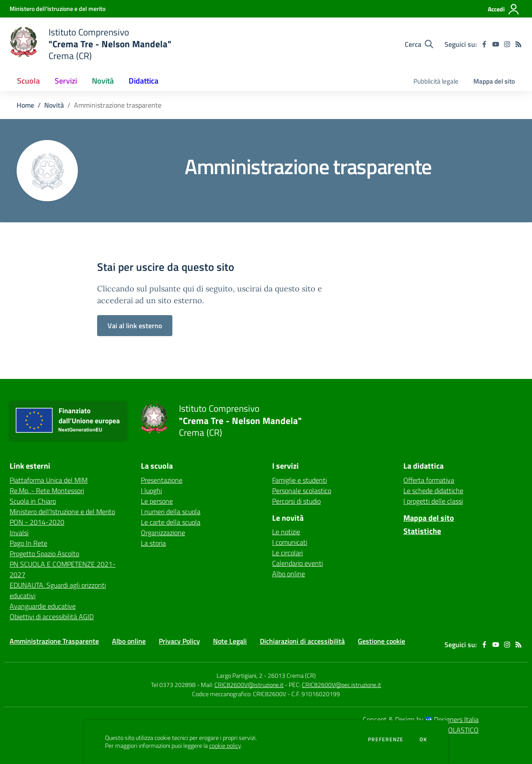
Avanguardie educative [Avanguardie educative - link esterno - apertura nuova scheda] (43, 606)
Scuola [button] (28, 81)
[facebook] (484, 44)
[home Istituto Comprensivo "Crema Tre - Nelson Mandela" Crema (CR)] (91, 44)
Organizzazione (163, 533)
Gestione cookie (381, 641)
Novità (54, 105)
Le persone (157, 501)
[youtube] (496, 44)
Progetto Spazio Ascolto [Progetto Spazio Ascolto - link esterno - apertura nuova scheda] (44, 554)
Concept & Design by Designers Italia (421, 719)
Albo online (289, 574)
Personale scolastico (302, 491)
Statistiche (422, 531)
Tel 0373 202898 (173, 685)
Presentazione (162, 480)
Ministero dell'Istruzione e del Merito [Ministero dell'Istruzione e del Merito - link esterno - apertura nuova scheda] (62, 512)
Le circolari (287, 553)
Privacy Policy (179, 641)
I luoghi (151, 491)
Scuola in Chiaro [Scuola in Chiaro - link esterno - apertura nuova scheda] (33, 501)
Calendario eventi (297, 563)
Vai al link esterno (135, 326)
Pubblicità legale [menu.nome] (436, 81)
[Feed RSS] (518, 44)
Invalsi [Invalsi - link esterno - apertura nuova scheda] (19, 533)
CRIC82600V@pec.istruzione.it (341, 685)
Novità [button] (103, 81)
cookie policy (225, 746)
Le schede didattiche (433, 491)
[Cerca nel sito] (419, 44)
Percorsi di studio (296, 501)
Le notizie (286, 532)
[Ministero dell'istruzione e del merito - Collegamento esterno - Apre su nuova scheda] (58, 9)
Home (25, 105)
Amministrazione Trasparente (54, 641)
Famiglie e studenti (299, 480)
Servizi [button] (66, 81)
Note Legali (230, 641)
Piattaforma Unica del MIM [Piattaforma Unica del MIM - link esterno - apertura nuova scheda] (49, 480)
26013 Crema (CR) (292, 675)
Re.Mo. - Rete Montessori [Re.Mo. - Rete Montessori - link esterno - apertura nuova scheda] (47, 491)
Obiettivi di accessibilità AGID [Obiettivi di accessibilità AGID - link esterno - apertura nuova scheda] (52, 617)
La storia (153, 543)
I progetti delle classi (433, 501)
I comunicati (290, 542)
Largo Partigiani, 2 (240, 675)
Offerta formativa (429, 480)
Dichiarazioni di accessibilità (302, 641)
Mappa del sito (494, 81)
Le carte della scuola (171, 522)
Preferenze (386, 739)
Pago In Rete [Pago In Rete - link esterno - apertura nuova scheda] (28, 543)
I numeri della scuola (171, 512)
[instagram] (507, 44)
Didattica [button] (143, 81)
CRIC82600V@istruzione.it (249, 685)
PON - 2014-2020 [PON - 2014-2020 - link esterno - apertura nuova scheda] (37, 522)
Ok (423, 739)
